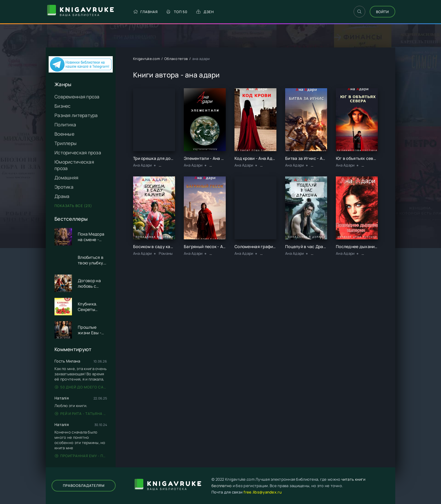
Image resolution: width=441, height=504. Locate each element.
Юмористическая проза (74, 165)
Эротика (64, 187)
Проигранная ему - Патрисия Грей (81, 456)
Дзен (205, 12)
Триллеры (66, 143)
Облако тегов (176, 59)
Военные (64, 134)
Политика (65, 125)
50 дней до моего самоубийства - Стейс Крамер (81, 387)
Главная (145, 12)
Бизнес (63, 106)
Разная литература (76, 115)
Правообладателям (84, 486)
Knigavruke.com (147, 59)
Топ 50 (177, 12)
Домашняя (66, 178)
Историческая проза (78, 153)
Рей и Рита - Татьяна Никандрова (81, 414)
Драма (62, 196)
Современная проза (77, 97)
